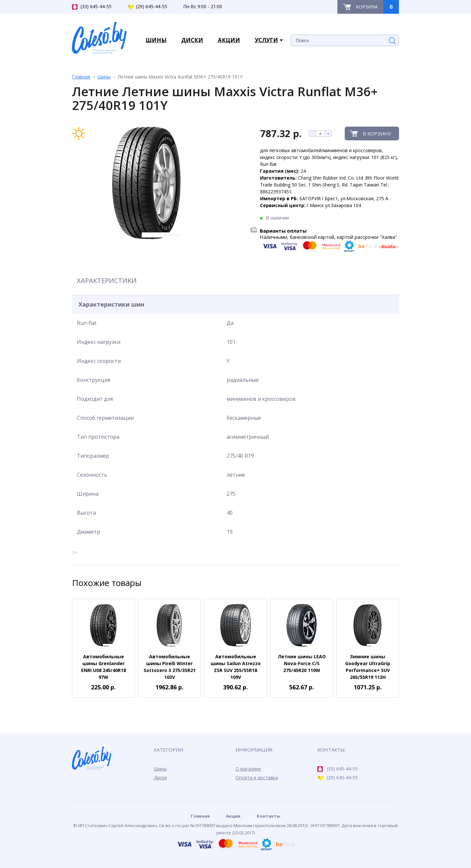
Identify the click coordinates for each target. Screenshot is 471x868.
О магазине (248, 769)
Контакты (269, 816)
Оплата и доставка (257, 778)
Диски (160, 778)
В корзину (377, 133)
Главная (81, 77)
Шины (104, 77)
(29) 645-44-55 (147, 7)
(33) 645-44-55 (92, 7)
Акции (233, 816)
